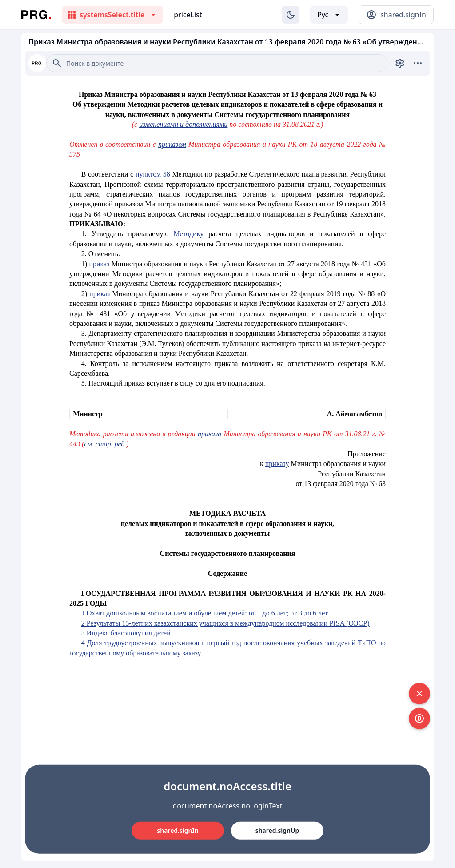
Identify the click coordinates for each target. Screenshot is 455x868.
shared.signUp (277, 830)
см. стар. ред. (105, 444)
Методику (188, 234)
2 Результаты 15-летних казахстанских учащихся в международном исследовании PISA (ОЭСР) (226, 623)
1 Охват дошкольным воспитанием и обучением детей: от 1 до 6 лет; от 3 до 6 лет (205, 613)
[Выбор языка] (329, 15)
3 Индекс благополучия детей (126, 633)
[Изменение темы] (291, 15)
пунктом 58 (153, 174)
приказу (277, 464)
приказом (172, 144)
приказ (99, 264)
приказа (210, 434)
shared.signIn (178, 830)
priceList (188, 15)
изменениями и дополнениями (183, 124)
